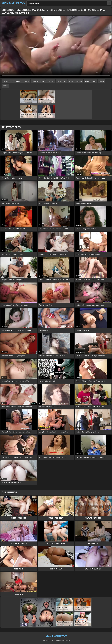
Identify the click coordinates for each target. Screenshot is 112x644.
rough (7, 81)
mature (17, 81)
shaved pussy (39, 81)
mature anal (92, 81)
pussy (27, 81)
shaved (51, 81)
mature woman (77, 81)
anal (103, 81)
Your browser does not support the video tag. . (56, 47)
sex (6, 86)
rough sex (63, 81)
